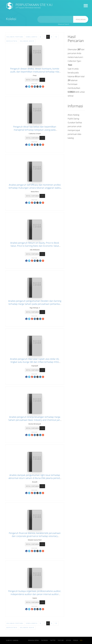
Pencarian (81, 19)
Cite (42, 80)
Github (68, 640)
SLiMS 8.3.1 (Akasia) (12, 640)
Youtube (61, 640)
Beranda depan (33, 640)
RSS (81, 640)
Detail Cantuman (33, 80)
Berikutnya (12, 628)
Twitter (53, 640)
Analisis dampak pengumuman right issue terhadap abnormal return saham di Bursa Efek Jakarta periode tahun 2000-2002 (35, 478)
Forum (75, 640)
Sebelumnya (32, 623)
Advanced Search (64, 24)
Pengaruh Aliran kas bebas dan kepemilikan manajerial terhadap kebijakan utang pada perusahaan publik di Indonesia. (35, 130)
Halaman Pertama (15, 623)
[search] (55, 19)
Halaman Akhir (27, 628)
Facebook (44, 640)
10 (56, 623)
